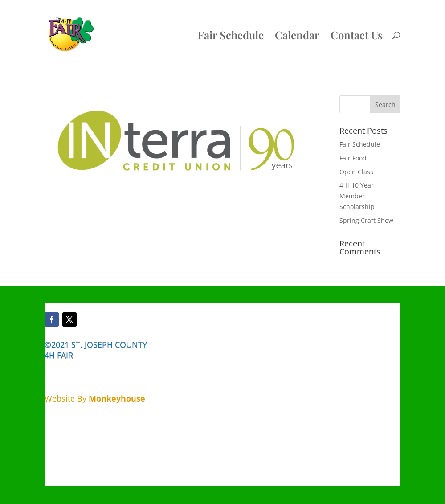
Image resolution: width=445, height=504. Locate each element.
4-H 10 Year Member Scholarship (357, 196)
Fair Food (353, 158)
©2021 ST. (63, 344)
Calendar (297, 37)
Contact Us (357, 37)
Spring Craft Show (366, 220)
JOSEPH (99, 344)
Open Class (356, 172)
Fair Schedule (231, 37)
